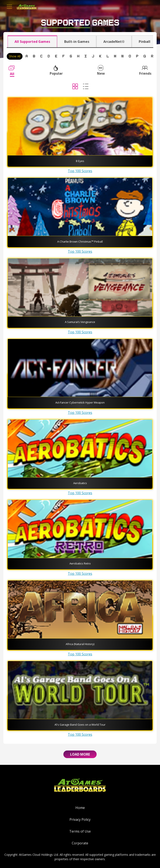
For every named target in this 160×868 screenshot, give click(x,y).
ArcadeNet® (114, 42)
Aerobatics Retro (80, 563)
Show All (15, 56)
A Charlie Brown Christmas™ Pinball (80, 242)
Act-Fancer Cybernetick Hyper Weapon (80, 402)
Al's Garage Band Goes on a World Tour (80, 725)
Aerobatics (80, 483)
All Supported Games (32, 42)
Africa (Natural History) (80, 644)
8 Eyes (80, 161)
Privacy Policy (80, 819)
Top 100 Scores (80, 171)
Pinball (145, 42)
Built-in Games (77, 42)
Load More (80, 754)
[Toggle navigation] (9, 7)
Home (80, 808)
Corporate (80, 843)
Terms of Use (80, 831)
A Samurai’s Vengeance (80, 322)
